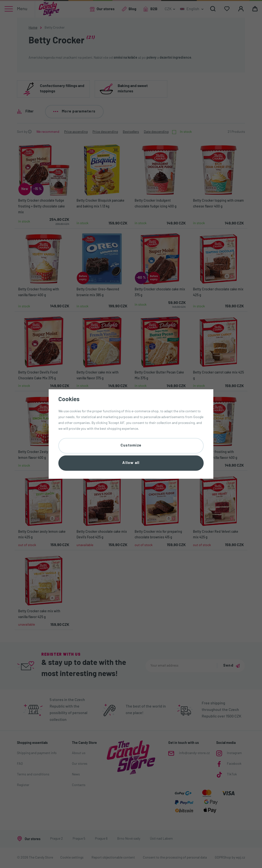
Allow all (131, 463)
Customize (131, 446)
